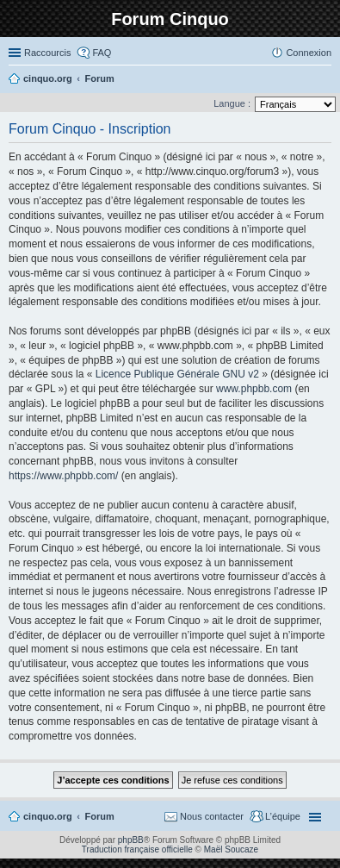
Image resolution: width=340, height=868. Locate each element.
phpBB (131, 840)
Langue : (232, 103)
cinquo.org (48, 816)
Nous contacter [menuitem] (212, 816)
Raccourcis (47, 53)
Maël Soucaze (231, 849)
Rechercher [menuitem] (325, 80)
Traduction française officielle (137, 849)
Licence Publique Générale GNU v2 (177, 374)
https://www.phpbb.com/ (63, 476)
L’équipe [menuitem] (283, 816)
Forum (100, 816)
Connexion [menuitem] (309, 53)
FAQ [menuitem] (102, 53)
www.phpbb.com (254, 389)
